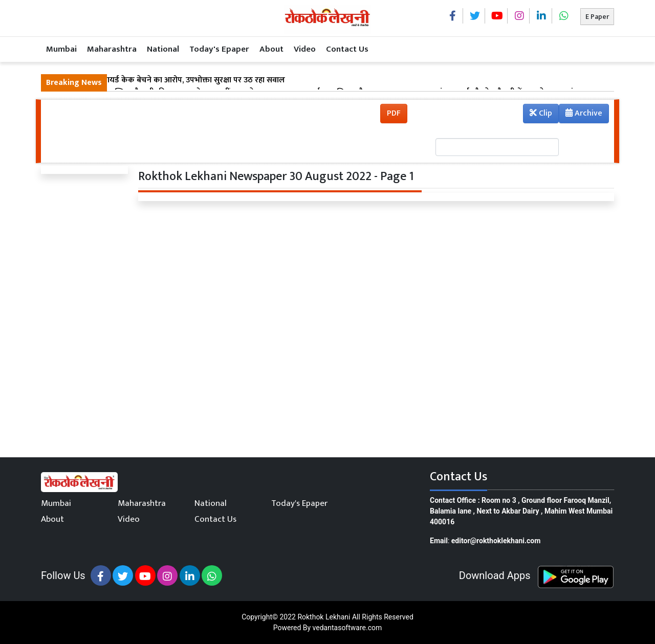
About (271, 49)
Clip (541, 113)
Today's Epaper (219, 49)
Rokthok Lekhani (324, 617)
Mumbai (61, 49)
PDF (394, 113)
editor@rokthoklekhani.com (496, 541)
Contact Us (347, 49)
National (163, 49)
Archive (581, 115)
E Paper (597, 17)
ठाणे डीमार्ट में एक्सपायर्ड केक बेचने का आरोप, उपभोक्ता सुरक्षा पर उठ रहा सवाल (166, 80)
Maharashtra (112, 49)
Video (305, 49)
